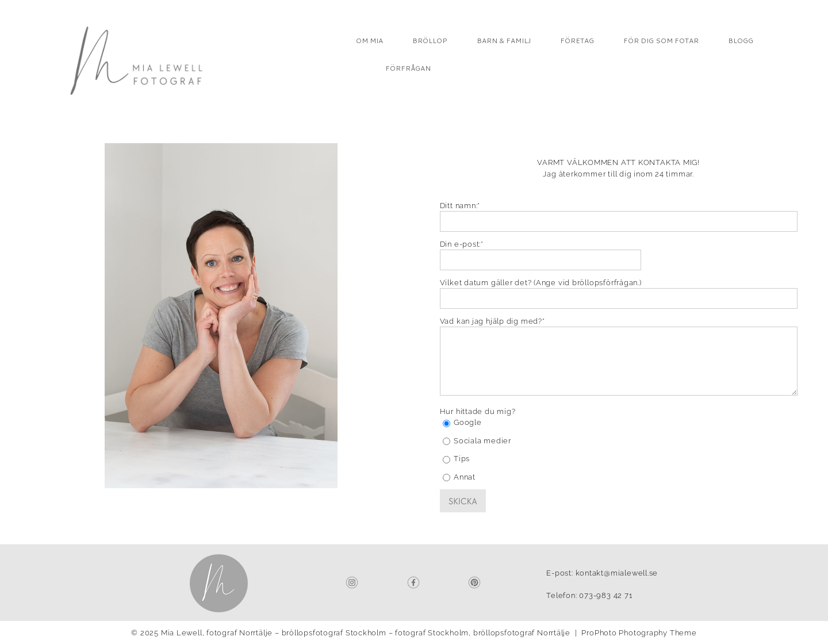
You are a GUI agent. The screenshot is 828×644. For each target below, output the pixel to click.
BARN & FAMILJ (504, 41)
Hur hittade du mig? (478, 411)
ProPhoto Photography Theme (639, 633)
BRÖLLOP (430, 41)
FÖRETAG (577, 41)
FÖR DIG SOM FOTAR (661, 41)
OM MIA (369, 41)
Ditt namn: (459, 206)
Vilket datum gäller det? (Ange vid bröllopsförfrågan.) (541, 283)
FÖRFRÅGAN (408, 68)
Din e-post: (461, 244)
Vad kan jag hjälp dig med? (491, 321)
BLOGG (741, 41)
